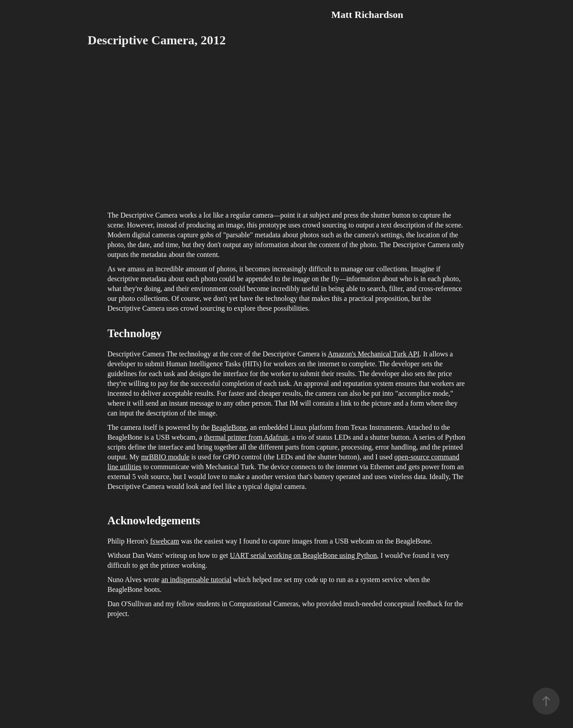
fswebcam (165, 541)
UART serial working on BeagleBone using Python (304, 555)
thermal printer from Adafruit (246, 437)
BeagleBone (229, 427)
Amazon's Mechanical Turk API (374, 354)
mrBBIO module (165, 457)
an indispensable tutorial (196, 580)
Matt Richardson (367, 15)
